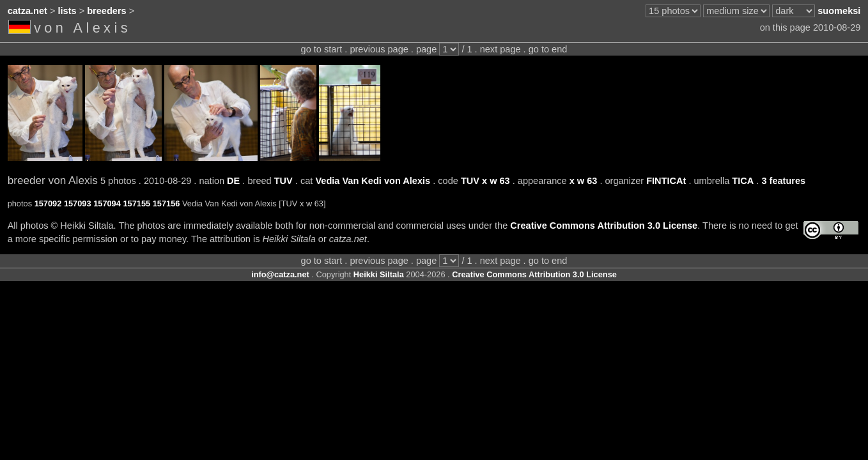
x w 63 (584, 181)
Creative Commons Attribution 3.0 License (604, 226)
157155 (136, 203)
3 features (783, 181)
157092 (48, 203)
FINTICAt (666, 181)
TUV (283, 181)
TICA (743, 181)
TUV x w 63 (485, 181)
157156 (167, 203)
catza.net (27, 11)
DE (233, 181)
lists (67, 11)
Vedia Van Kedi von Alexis (373, 181)
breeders (106, 11)
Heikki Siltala (379, 274)
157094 (107, 203)
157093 (78, 203)
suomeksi (839, 11)
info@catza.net (280, 274)
